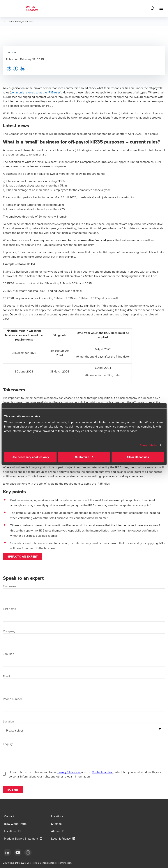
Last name (9, 609)
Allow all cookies (138, 457)
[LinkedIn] (7, 852)
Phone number (12, 699)
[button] (8, 68)
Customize (84, 457)
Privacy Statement (69, 772)
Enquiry (8, 744)
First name (10, 586)
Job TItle (9, 654)
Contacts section (103, 772)
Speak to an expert (22, 557)
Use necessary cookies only (30, 457)
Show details (148, 445)
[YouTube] (18, 852)
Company (9, 631)
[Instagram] (28, 852)
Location (8, 721)
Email (6, 676)
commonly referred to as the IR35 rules (36, 92)
